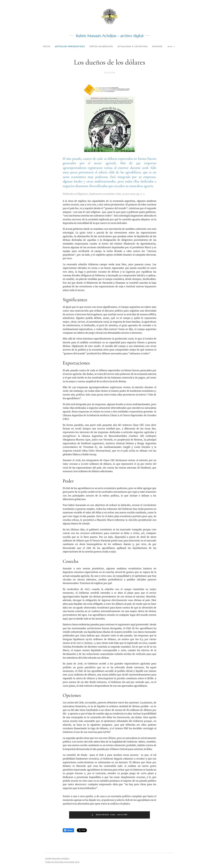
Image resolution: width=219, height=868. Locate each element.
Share (68, 830)
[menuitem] (50, 47)
